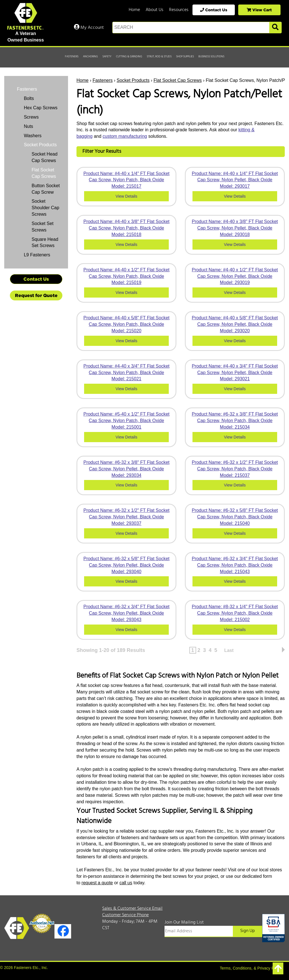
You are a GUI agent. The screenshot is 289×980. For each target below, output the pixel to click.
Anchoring (90, 56)
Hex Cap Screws (40, 108)
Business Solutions (211, 56)
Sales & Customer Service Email (132, 909)
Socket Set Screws (42, 227)
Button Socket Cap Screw (46, 189)
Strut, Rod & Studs (159, 56)
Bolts (28, 98)
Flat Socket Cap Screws (178, 80)
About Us (155, 10)
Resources (179, 10)
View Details (127, 196)
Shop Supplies (185, 56)
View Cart (259, 10)
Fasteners (72, 56)
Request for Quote (36, 295)
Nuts (28, 126)
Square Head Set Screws (45, 243)
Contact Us (214, 10)
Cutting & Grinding (129, 56)
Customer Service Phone (125, 915)
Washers (32, 136)
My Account (89, 28)
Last (229, 650)
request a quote (97, 883)
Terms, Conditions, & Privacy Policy (251, 968)
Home (134, 10)
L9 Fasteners (36, 255)
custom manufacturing (125, 136)
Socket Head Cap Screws (45, 157)
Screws (31, 117)
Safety (107, 56)
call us (126, 883)
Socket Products (133, 80)
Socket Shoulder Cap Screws (45, 208)
